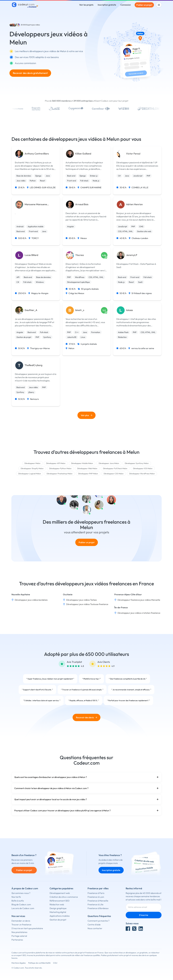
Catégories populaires (61, 888)
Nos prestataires (19, 932)
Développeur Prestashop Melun (60, 474)
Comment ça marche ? (98, 921)
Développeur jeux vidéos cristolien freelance (139, 613)
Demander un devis (21, 921)
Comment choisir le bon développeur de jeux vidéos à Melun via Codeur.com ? (86, 788)
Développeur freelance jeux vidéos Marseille (139, 600)
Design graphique (58, 908)
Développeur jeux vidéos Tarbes (81, 600)
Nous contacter (95, 928)
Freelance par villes (98, 888)
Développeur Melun (32, 463)
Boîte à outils (18, 901)
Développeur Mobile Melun (82, 463)
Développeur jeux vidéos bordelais (31, 600)
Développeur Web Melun (87, 468)
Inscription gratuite (107, 5)
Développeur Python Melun (60, 468)
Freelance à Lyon (96, 897)
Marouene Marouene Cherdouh (36, 204)
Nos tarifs (16, 897)
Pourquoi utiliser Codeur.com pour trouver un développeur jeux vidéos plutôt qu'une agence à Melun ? (86, 810)
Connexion (126, 5)
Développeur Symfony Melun (137, 463)
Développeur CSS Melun (114, 474)
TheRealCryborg (33, 365)
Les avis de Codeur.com (23, 908)
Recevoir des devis (86, 717)
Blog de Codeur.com (21, 904)
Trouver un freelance (21, 925)
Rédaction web (57, 904)
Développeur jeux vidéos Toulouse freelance (87, 604)
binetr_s (80, 310)
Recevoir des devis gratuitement (30, 73)
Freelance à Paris (96, 893)
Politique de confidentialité (39, 963)
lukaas (129, 310)
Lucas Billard (31, 255)
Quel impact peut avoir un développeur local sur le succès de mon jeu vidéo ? (86, 799)
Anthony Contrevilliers (37, 154)
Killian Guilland (83, 154)
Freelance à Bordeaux (98, 908)
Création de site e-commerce (64, 897)
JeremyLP (132, 255)
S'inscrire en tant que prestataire (27, 928)
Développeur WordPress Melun (142, 474)
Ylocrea (79, 255)
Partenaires (17, 940)
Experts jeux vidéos (33, 25)
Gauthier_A (31, 310)
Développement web (60, 893)
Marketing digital (58, 912)
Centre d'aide (94, 925)
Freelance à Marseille (98, 901)
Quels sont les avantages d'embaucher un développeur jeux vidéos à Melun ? (86, 777)
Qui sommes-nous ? (21, 893)
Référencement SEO (60, 901)
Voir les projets (86, 5)
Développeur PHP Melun (88, 474)
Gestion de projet (58, 920)
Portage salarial (19, 936)
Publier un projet (144, 5)
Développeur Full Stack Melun (115, 468)
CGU (55, 963)
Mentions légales (19, 963)
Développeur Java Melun (109, 463)
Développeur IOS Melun (143, 468)
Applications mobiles (60, 916)
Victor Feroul (133, 154)
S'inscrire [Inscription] (144, 915)
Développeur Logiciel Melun (30, 474)
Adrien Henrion (134, 204)
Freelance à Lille (95, 904)
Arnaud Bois (82, 204)
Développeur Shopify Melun (32, 468)
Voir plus (86, 415)
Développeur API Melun (56, 463)
